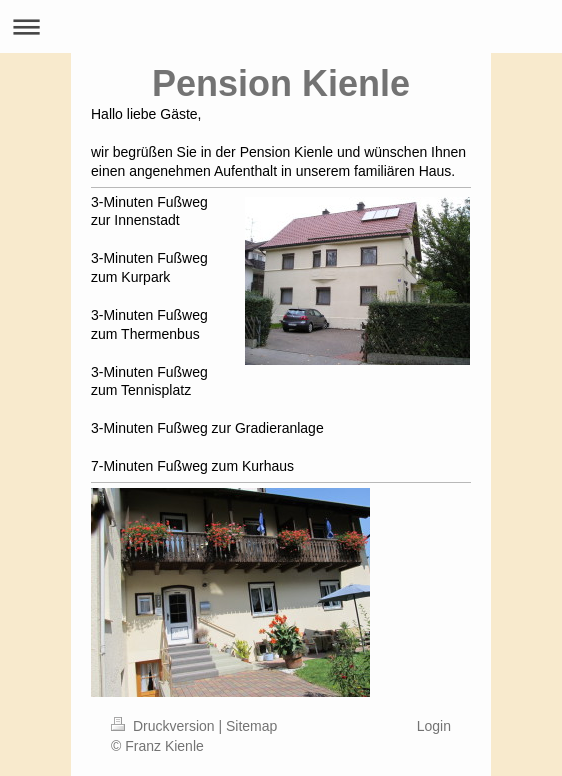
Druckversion (164, 726)
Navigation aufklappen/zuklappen (281, 26)
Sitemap (251, 726)
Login (434, 726)
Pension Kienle (281, 83)
